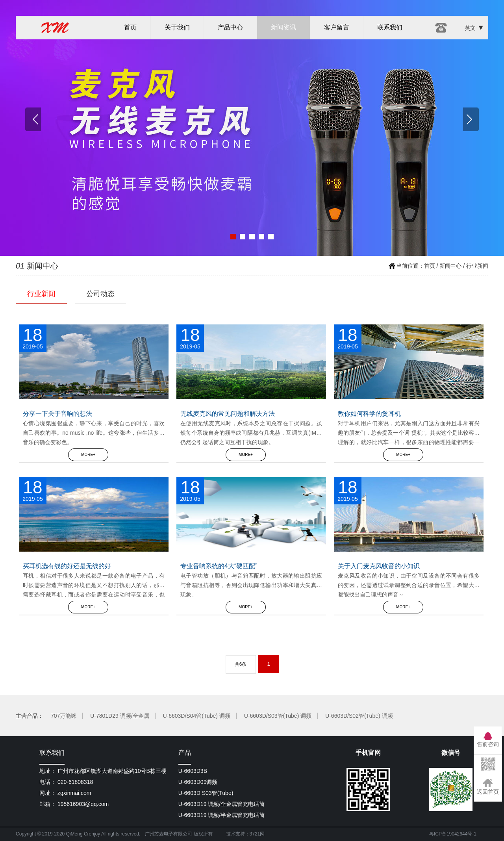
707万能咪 (64, 716)
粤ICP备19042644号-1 (453, 834)
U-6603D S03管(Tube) (206, 793)
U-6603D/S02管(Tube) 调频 (359, 716)
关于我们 (177, 27)
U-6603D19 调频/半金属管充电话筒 (221, 815)
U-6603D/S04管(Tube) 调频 (196, 716)
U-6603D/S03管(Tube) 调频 (278, 716)
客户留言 (337, 27)
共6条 (241, 664)
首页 (130, 27)
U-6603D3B (193, 771)
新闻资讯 (283, 27)
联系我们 (390, 27)
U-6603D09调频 (198, 782)
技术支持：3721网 (246, 834)
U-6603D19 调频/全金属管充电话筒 (221, 804)
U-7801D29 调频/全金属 (120, 716)
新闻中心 (450, 266)
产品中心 (230, 27)
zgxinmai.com (74, 793)
